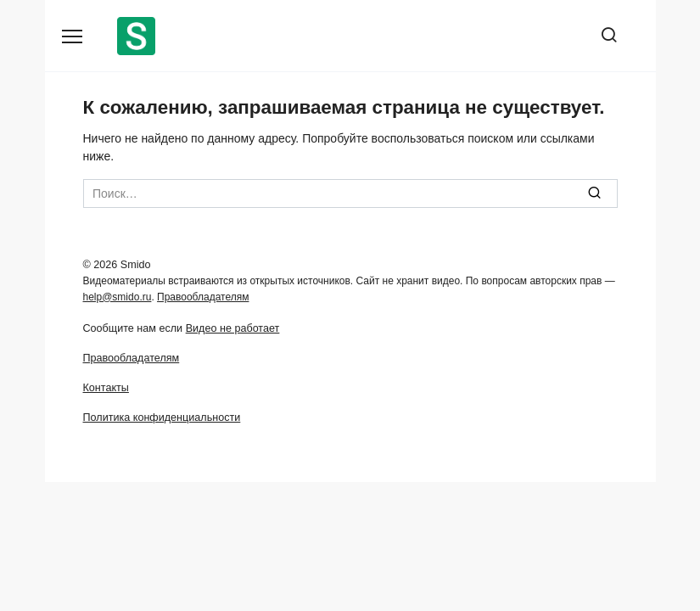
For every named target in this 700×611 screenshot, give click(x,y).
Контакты (106, 388)
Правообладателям (203, 297)
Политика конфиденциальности (162, 418)
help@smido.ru (118, 297)
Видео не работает (233, 328)
